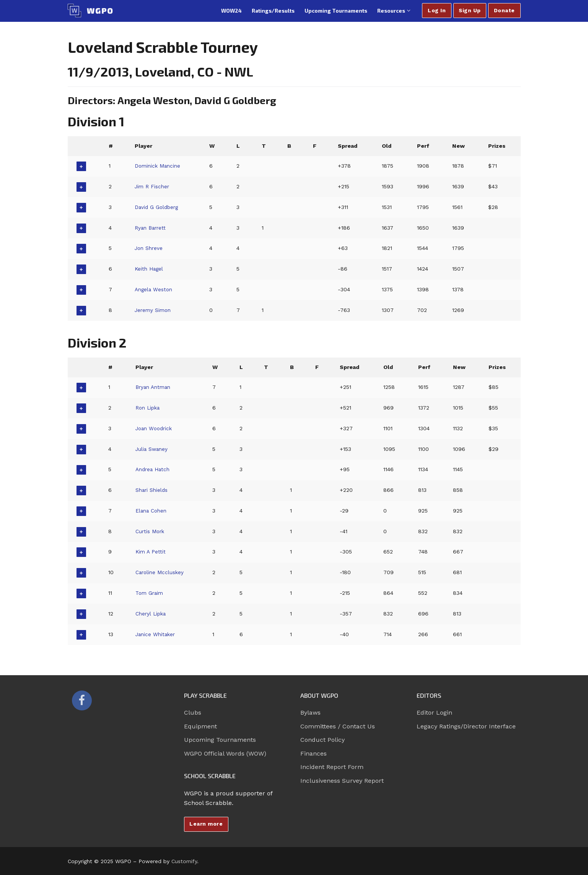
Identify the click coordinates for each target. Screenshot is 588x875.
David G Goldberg (157, 207)
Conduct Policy (323, 740)
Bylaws (310, 713)
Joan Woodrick (155, 428)
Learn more (206, 824)
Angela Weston (154, 289)
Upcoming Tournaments (220, 740)
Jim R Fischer (152, 186)
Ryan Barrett (151, 228)
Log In (437, 10)
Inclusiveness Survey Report (342, 781)
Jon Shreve (149, 248)
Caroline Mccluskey (161, 572)
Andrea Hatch (154, 469)
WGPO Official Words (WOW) (225, 753)
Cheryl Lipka (152, 614)
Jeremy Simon (153, 310)
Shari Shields (152, 490)
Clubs (193, 713)
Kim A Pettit (151, 552)
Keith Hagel (149, 269)
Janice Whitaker (156, 634)
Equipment (200, 726)
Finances (314, 753)
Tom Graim (150, 593)
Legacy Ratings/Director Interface (466, 726)
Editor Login (434, 713)
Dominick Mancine (159, 166)
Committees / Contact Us (338, 726)
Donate (504, 10)
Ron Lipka (149, 408)
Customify (184, 861)
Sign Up (470, 10)
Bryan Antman (154, 387)
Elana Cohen (152, 511)
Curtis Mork (151, 531)
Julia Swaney (152, 449)
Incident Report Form (332, 767)
